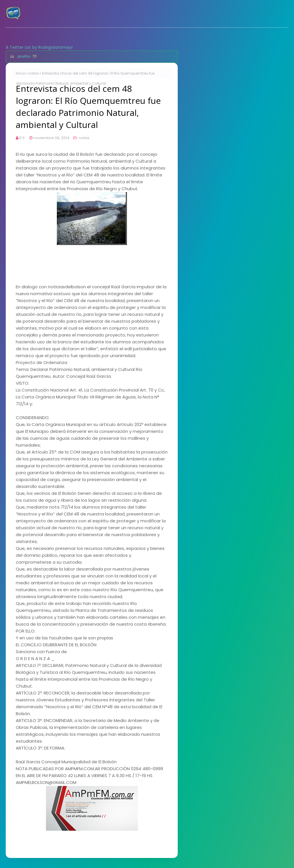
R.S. (22, 138)
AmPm (23, 57)
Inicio (21, 73)
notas (34, 73)
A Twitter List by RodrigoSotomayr (39, 47)
